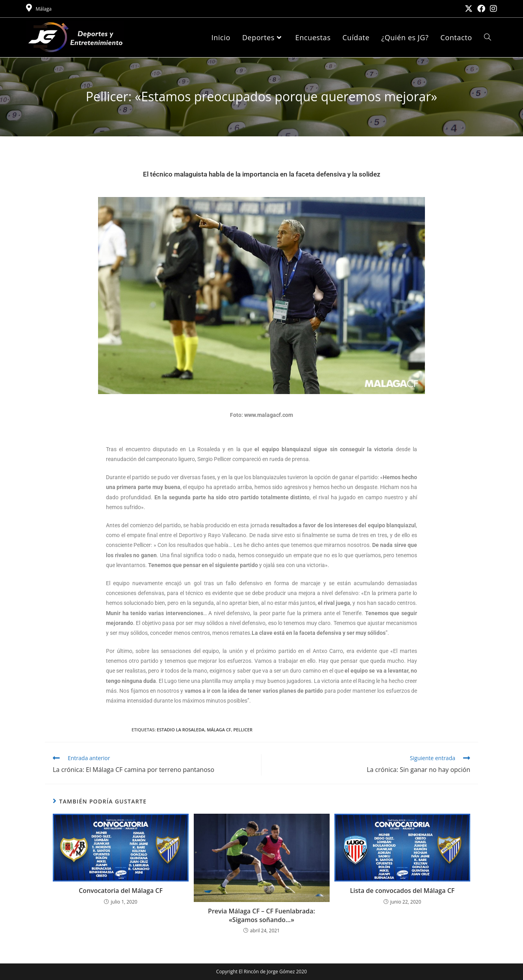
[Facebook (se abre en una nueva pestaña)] (481, 9)
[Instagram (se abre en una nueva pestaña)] (492, 9)
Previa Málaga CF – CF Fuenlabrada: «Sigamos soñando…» (261, 915)
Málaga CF (219, 730)
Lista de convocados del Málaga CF (402, 891)
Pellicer (243, 730)
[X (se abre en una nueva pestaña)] (469, 9)
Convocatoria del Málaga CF (121, 891)
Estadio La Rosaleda (181, 730)
